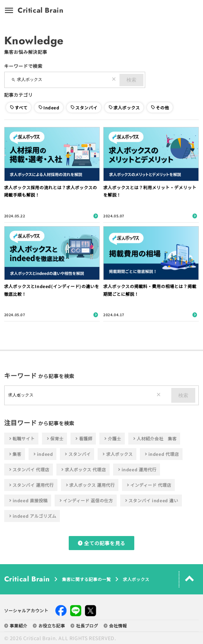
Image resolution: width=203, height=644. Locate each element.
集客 (15, 454)
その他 (162, 107)
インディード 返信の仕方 (85, 500)
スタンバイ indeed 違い (151, 500)
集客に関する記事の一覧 (87, 579)
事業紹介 (16, 626)
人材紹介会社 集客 (154, 439)
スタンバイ (87, 107)
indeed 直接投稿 (28, 500)
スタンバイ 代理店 (29, 470)
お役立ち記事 (49, 626)
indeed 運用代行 (137, 470)
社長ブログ (84, 626)
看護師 (83, 439)
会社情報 (115, 626)
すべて (21, 107)
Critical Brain (41, 11)
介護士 (112, 439)
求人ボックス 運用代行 (90, 485)
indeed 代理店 (161, 454)
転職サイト (21, 439)
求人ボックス (127, 107)
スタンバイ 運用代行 (31, 485)
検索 (131, 80)
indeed (43, 454)
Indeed (51, 107)
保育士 (55, 439)
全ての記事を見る (102, 543)
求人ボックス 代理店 (83, 470)
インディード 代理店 (148, 485)
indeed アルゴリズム (32, 516)
